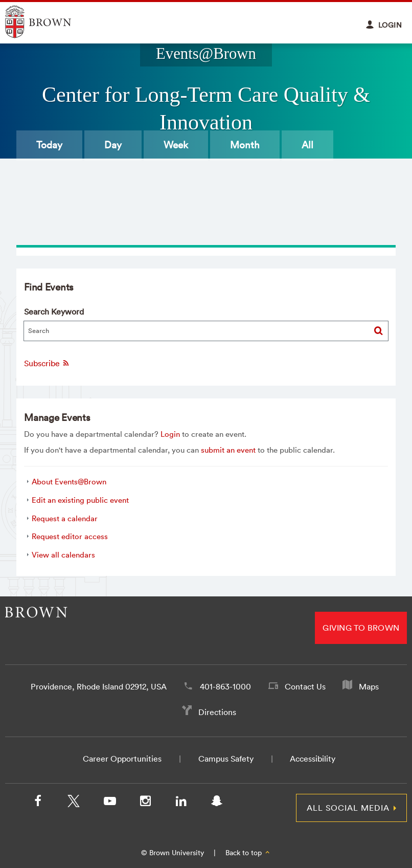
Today (49, 145)
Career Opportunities (122, 759)
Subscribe (47, 363)
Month (245, 145)
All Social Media (348, 808)
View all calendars (63, 555)
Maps (369, 686)
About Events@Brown (69, 482)
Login (170, 434)
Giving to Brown (361, 628)
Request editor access (70, 536)
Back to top (248, 853)
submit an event (228, 450)
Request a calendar (65, 518)
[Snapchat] (217, 803)
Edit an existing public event (80, 500)
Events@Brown (206, 54)
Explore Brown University (50, 22)
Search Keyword (54, 311)
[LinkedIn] (181, 803)
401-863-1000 (225, 686)
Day (113, 145)
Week (176, 145)
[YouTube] (109, 803)
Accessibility (313, 759)
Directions (217, 712)
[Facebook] (38, 803)
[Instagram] (145, 803)
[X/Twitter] (74, 803)
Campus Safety (226, 759)
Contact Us (305, 686)
